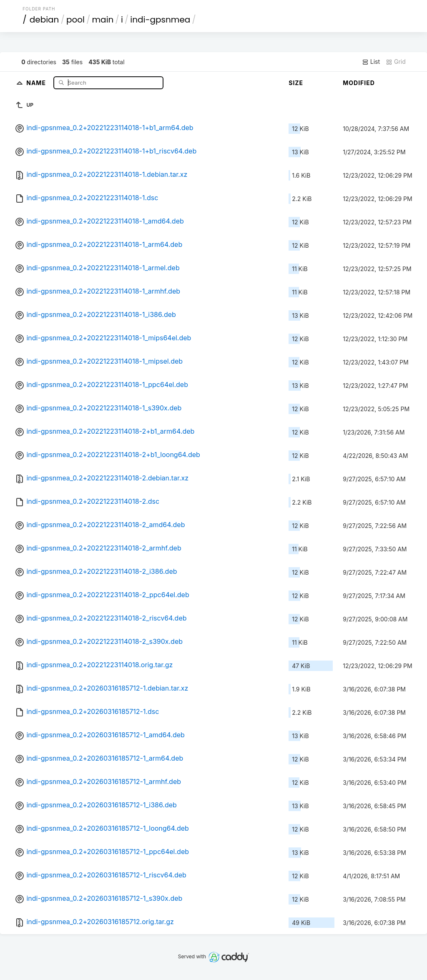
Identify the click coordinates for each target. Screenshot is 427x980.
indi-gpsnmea (160, 20)
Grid (396, 62)
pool (75, 20)
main (103, 20)
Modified (359, 83)
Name (37, 82)
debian (44, 20)
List (371, 62)
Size (296, 83)
